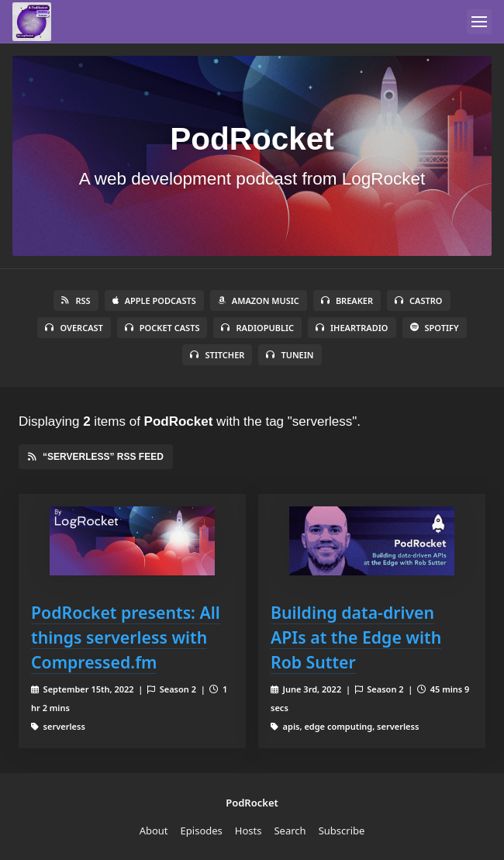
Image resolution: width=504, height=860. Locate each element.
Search (290, 831)
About (154, 831)
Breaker (347, 300)
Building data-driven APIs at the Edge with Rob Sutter (356, 637)
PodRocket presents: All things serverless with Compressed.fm (126, 637)
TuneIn (290, 355)
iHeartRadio (352, 328)
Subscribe (342, 831)
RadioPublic (257, 328)
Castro (418, 300)
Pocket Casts (162, 328)
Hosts (249, 831)
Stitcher (217, 355)
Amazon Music (259, 300)
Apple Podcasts (154, 300)
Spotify (435, 328)
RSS (76, 300)
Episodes (202, 831)
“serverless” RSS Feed (96, 457)
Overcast (74, 328)
